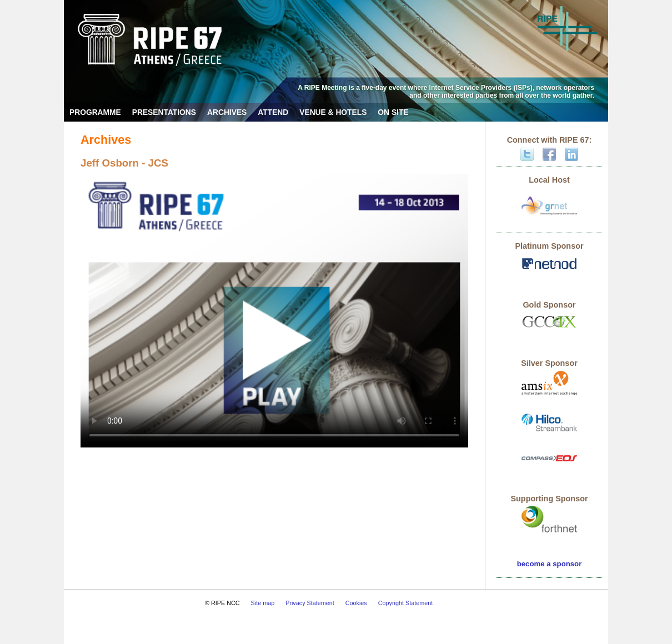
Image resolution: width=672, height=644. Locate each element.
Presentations (164, 112)
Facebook (549, 154)
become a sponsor (550, 564)
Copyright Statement (405, 603)
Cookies (356, 603)
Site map (263, 603)
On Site (393, 112)
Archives (227, 112)
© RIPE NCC (222, 603)
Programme (95, 112)
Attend (273, 112)
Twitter (527, 154)
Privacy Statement (310, 603)
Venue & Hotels (333, 112)
